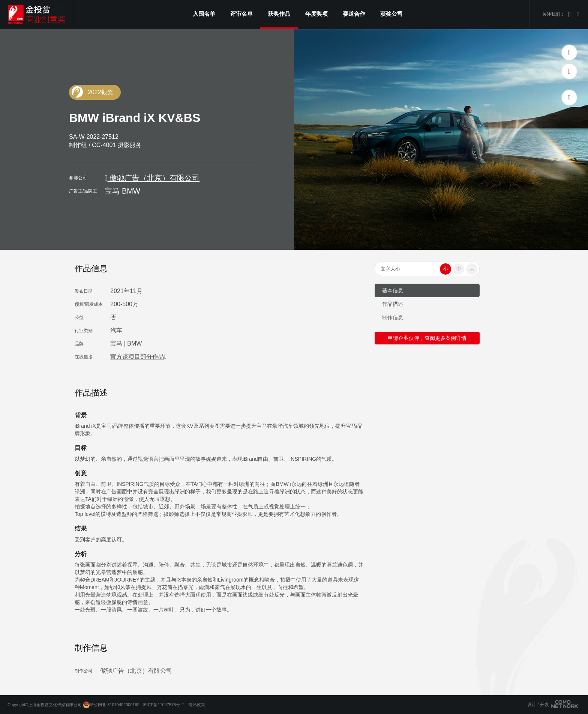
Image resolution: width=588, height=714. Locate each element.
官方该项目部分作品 (138, 357)
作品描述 (393, 304)
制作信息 (393, 317)
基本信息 (393, 290)
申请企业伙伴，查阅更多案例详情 (427, 338)
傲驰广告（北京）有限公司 (152, 178)
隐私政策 (197, 705)
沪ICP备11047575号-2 (163, 705)
